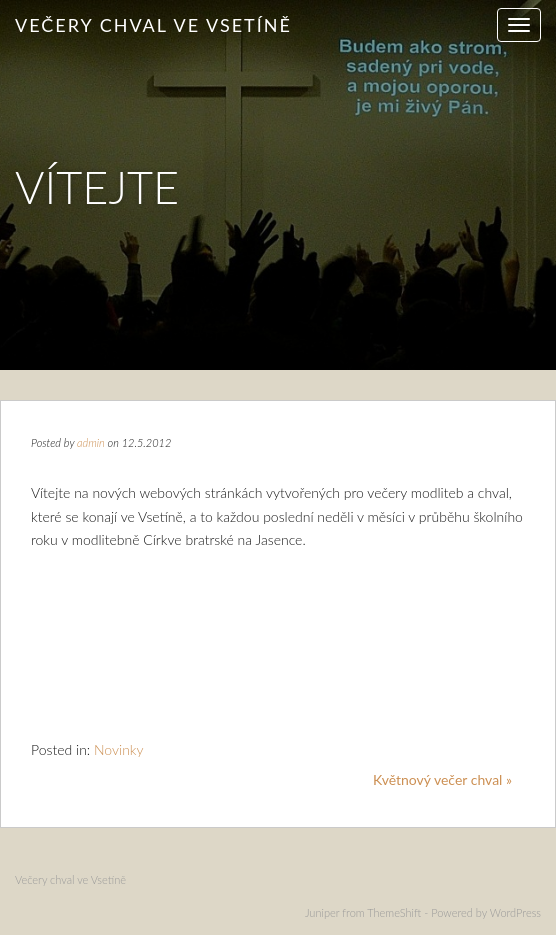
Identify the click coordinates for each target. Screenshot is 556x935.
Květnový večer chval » (442, 779)
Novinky (119, 749)
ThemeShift (394, 912)
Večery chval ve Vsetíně (153, 25)
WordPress (515, 912)
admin (91, 442)
